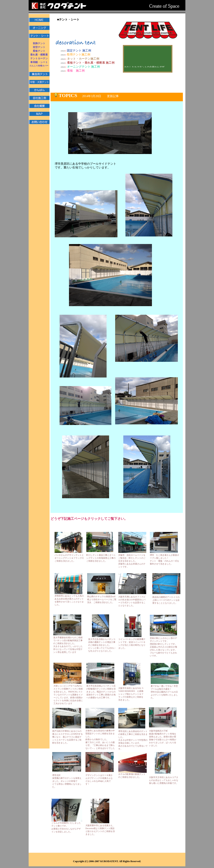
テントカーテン (39, 58)
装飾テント (39, 43)
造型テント (39, 47)
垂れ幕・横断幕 (39, 55)
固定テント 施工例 (76, 51)
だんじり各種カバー (39, 66)
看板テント (39, 51)
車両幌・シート (39, 62)
